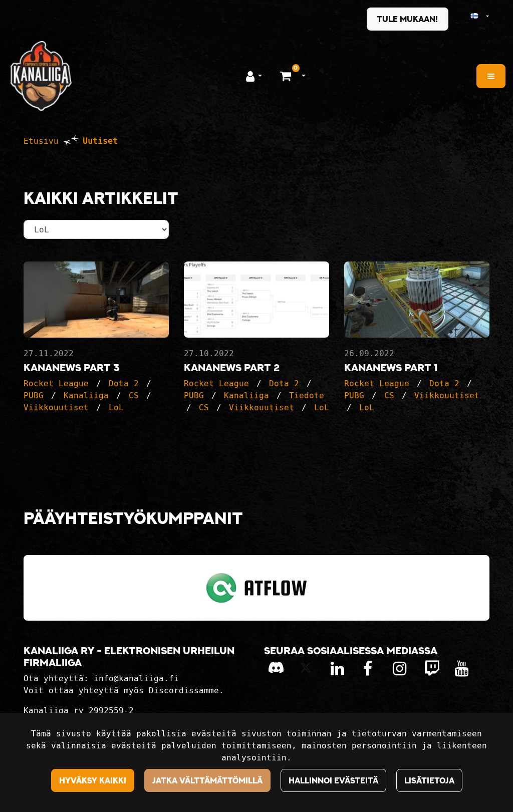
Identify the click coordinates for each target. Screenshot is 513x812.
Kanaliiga (86, 395)
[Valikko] (491, 76)
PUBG (34, 395)
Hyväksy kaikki (93, 780)
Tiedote (307, 395)
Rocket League (56, 383)
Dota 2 (124, 383)
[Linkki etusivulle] (41, 76)
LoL (116, 408)
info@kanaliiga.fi (136, 679)
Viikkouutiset (56, 408)
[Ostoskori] (287, 76)
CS (134, 395)
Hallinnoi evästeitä (333, 780)
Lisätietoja (429, 780)
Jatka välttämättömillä (207, 780)
